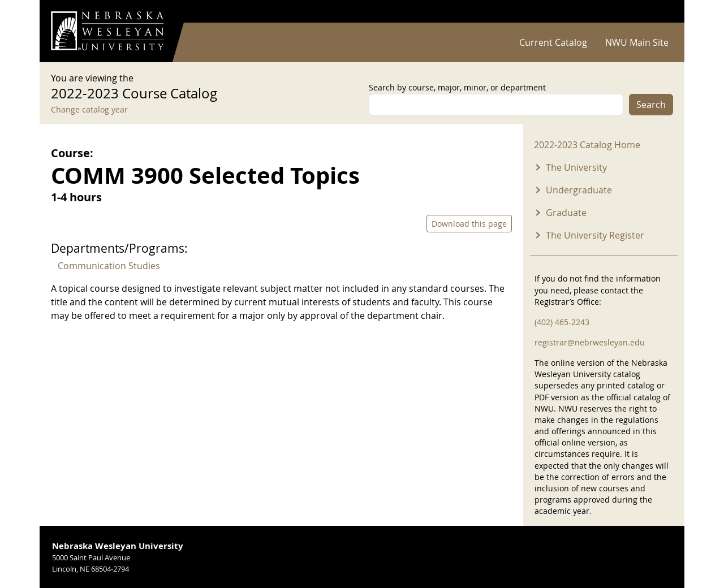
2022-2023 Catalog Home (587, 145)
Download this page (469, 224)
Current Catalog (553, 42)
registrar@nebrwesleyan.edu (590, 342)
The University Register (595, 235)
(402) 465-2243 (562, 322)
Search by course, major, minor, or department (457, 87)
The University (576, 167)
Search (651, 105)
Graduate (566, 213)
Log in (658, 12)
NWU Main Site (637, 42)
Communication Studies (109, 266)
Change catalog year (89, 109)
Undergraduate (579, 190)
